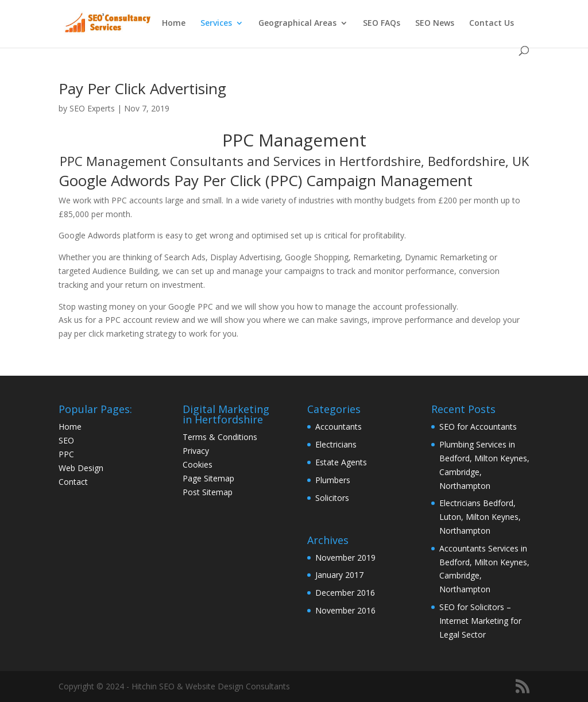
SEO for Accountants (478, 427)
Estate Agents (341, 462)
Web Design (81, 468)
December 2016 (345, 593)
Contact (73, 482)
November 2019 (345, 558)
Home (174, 24)
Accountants (339, 427)
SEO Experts (92, 108)
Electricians (336, 444)
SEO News (435, 24)
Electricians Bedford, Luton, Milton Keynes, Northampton (480, 517)
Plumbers (333, 480)
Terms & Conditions (220, 437)
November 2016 (345, 610)
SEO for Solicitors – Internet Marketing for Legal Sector (480, 621)
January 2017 (339, 575)
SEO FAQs (382, 24)
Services (216, 24)
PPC (66, 454)
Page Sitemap (208, 478)
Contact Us (492, 24)
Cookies (198, 464)
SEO (66, 440)
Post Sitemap (208, 492)
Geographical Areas (297, 24)
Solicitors (332, 498)
